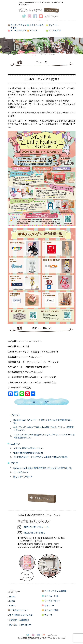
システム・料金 (36, 25)
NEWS (12, 597)
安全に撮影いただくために (21, 615)
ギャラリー (54, 25)
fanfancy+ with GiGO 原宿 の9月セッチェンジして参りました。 (43, 468)
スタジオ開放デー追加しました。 (29, 448)
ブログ (14, 463)
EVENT (13, 605)
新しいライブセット (23, 477)
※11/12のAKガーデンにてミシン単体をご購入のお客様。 (41, 457)
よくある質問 (55, 30)
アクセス (33, 30)
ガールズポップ (21, 472)
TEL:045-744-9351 (34, 533)
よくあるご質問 (51, 610)
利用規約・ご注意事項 (19, 620)
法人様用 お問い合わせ (20, 625)
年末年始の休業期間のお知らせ (28, 453)
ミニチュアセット (18, 30)
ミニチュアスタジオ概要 (18, 26)
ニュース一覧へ (41, 402)
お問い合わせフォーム (36, 527)
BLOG (12, 601)
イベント (16, 415)
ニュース (15, 444)
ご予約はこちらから (19, 610)
